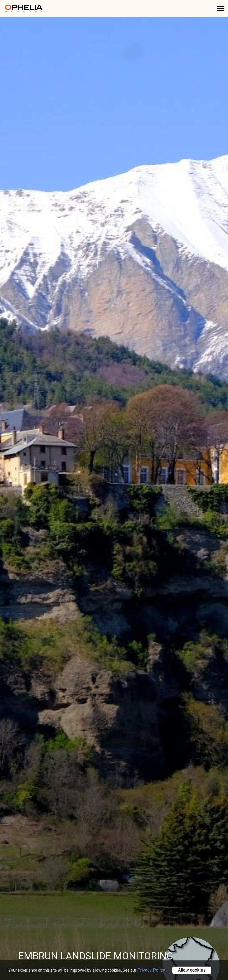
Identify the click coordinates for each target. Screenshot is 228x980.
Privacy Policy (151, 970)
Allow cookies (192, 970)
